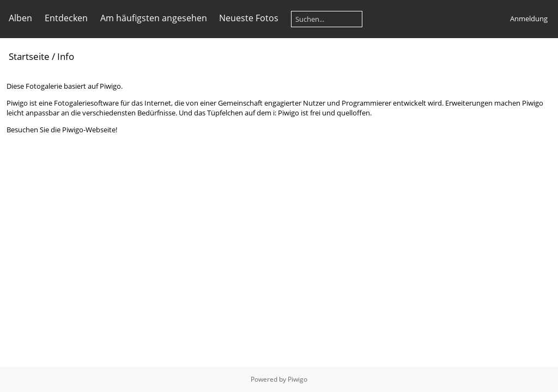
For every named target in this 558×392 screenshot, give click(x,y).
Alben (20, 18)
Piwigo (298, 379)
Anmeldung (529, 19)
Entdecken (66, 18)
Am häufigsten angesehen (154, 18)
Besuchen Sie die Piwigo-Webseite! (62, 130)
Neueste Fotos (249, 18)
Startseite (29, 56)
